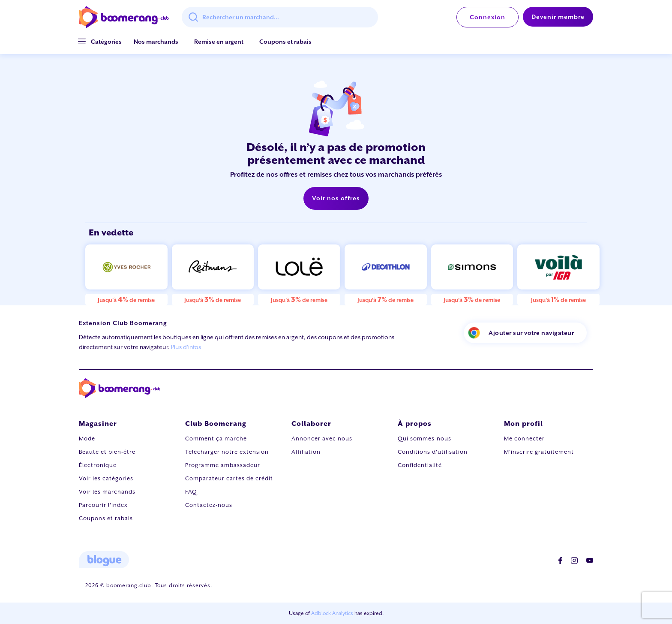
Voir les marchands (107, 492)
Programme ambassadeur (223, 465)
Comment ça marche (216, 439)
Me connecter (524, 439)
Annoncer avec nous (322, 439)
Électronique (98, 465)
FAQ (191, 492)
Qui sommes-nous (424, 439)
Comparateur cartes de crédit (229, 478)
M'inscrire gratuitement (539, 452)
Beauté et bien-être (107, 452)
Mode (87, 439)
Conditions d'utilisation (433, 452)
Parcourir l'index (103, 505)
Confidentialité (420, 465)
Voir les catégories (106, 478)
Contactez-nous (209, 505)
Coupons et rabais (285, 42)
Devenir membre (558, 17)
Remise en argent (219, 42)
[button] (106, 42)
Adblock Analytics (332, 613)
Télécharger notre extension (227, 452)
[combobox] (280, 17)
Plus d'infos (186, 347)
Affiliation (306, 452)
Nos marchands (156, 42)
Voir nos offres (336, 198)
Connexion (487, 17)
